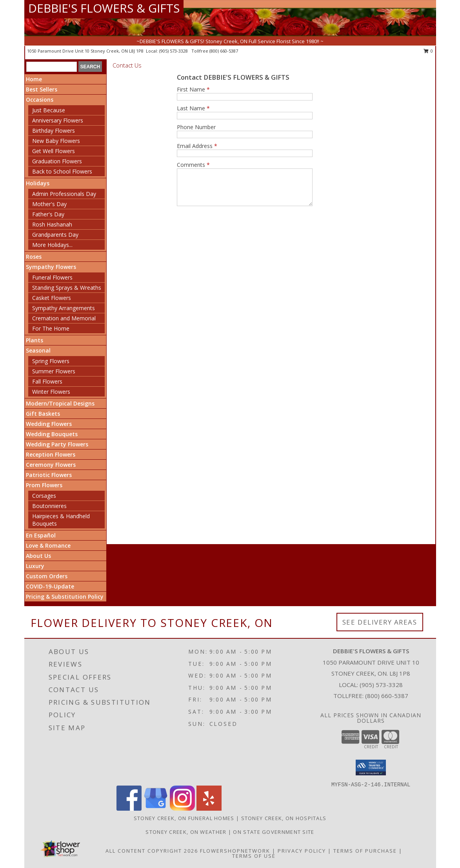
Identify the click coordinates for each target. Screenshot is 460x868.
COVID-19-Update (50, 586)
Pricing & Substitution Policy (65, 597)
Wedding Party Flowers (57, 444)
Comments (193, 165)
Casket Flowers (52, 298)
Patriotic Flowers (49, 475)
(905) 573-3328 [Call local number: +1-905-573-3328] (174, 51)
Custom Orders (47, 576)
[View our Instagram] (182, 809)
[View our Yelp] (209, 809)
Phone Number (196, 127)
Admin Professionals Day (64, 194)
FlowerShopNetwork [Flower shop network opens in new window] (235, 851)
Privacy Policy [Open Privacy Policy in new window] (302, 851)
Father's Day (48, 214)
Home (34, 79)
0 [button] (428, 51)
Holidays (38, 183)
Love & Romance (48, 545)
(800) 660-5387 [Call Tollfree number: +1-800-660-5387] (387, 696)
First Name (193, 89)
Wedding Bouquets (52, 434)
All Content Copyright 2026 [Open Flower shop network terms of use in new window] (152, 851)
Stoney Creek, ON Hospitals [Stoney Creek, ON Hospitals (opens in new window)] (284, 818)
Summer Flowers (54, 371)
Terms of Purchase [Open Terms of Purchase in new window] (365, 851)
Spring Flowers (51, 361)
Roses (34, 257)
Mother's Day (49, 204)
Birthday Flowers (54, 131)
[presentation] (236, 232)
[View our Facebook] (129, 809)
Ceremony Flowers (51, 465)
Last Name (193, 108)
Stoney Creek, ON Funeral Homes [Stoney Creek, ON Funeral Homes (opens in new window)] (184, 818)
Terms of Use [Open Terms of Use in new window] (254, 856)
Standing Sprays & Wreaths (67, 288)
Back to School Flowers (62, 171)
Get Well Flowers (54, 151)
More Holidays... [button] (52, 245)
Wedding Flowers (49, 424)
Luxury (35, 566)
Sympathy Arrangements (64, 308)
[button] (371, 767)
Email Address (197, 146)
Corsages (44, 496)
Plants (35, 340)
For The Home (51, 328)
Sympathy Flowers (51, 267)
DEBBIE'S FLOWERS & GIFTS (104, 8)
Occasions (40, 100)
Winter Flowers (51, 392)
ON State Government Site (274, 832)
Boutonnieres (49, 506)
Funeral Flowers (52, 277)
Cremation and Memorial (64, 318)
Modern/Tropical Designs (60, 403)
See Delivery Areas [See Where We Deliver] (380, 622)
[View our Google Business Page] (156, 809)
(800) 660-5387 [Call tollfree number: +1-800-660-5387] (224, 51)
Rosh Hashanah (52, 224)
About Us (38, 556)
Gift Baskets (43, 414)
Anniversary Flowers (58, 120)
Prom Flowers (44, 485)
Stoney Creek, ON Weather (186, 832)
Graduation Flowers (57, 161)
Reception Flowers (51, 454)
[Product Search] (52, 67)
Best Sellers (42, 89)
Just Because (49, 110)
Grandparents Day (55, 235)
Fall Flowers (47, 381)
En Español (41, 535)
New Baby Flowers (56, 141)
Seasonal (38, 350)
